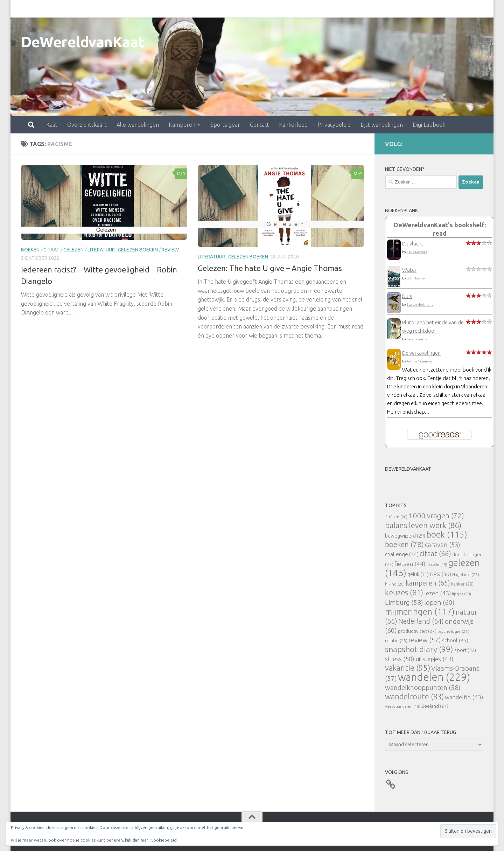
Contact (229, 9)
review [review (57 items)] (425, 640)
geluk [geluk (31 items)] (418, 574)
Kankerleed (262, 9)
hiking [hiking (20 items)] (395, 584)
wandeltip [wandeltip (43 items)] (464, 697)
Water (409, 270)
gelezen (73, 250)
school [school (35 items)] (455, 640)
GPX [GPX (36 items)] (440, 574)
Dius (407, 296)
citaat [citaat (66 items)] (435, 554)
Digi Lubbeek (398, 9)
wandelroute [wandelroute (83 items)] (414, 697)
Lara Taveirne (417, 339)
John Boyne (416, 278)
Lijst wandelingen (351, 9)
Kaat (21, 9)
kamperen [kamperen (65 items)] (428, 583)
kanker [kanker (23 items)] (462, 584)
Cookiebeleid (164, 840)
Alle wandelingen (107, 9)
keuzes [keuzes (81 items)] (404, 593)
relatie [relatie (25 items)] (396, 641)
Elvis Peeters (417, 252)
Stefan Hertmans (420, 305)
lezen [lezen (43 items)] (437, 593)
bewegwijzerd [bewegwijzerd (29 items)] (405, 536)
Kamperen (151, 9)
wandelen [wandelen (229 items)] (434, 677)
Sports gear (194, 9)
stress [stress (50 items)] (400, 659)
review (170, 250)
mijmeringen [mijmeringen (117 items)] (420, 611)
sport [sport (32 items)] (465, 650)
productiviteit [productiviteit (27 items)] (417, 631)
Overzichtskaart (56, 9)
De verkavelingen (421, 353)
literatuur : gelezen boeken (123, 250)
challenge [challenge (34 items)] (402, 554)
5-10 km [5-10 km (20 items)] (396, 517)
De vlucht (413, 244)
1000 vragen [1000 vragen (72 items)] (436, 516)
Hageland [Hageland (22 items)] (466, 575)
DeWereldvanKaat (83, 42)
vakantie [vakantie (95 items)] (408, 668)
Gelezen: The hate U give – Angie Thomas (270, 268)
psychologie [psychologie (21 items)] (453, 631)
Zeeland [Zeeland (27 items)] (435, 706)
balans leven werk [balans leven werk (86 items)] (423, 525)
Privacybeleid (303, 9)
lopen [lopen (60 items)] (439, 602)
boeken (30, 250)
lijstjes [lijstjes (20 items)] (461, 594)
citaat (51, 250)
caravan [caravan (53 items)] (443, 545)
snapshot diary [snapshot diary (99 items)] (419, 649)
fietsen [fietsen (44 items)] (410, 564)
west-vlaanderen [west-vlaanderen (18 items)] (403, 706)
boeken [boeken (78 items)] (404, 544)
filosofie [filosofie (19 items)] (437, 565)
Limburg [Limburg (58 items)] (404, 602)
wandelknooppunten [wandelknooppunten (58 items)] (423, 687)
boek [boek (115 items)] (447, 535)
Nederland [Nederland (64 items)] (421, 621)
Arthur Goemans (420, 361)
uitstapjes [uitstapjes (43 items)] (434, 659)
